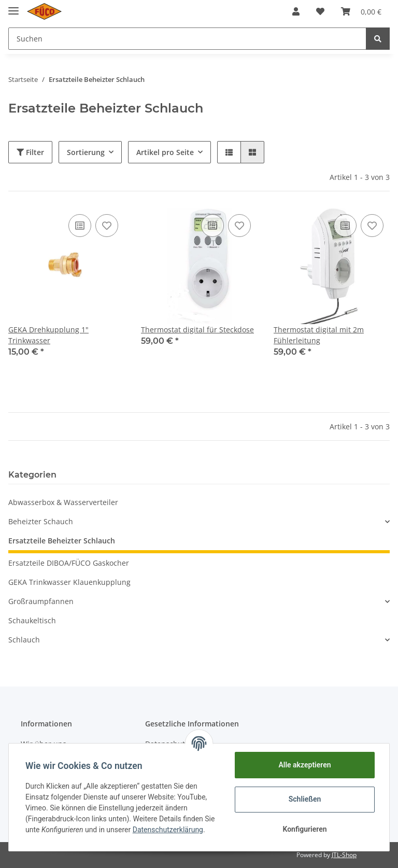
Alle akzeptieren (304, 765)
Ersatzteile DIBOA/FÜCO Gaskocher (69, 563)
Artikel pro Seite (165, 152)
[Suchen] (187, 39)
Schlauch (24, 640)
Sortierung (86, 152)
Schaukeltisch (32, 620)
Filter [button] (30, 152)
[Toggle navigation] (13, 6)
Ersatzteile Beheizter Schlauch (62, 541)
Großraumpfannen (41, 601)
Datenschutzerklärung (168, 830)
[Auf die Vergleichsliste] (80, 226)
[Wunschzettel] (320, 11)
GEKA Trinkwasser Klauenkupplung (69, 582)
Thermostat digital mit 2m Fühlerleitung (319, 335)
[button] (296, 11)
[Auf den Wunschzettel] (107, 226)
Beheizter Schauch (41, 521)
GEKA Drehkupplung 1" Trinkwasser (48, 335)
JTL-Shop (344, 855)
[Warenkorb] (361, 11)
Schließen (305, 799)
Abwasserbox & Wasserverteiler (63, 502)
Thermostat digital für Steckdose (197, 330)
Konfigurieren (304, 829)
